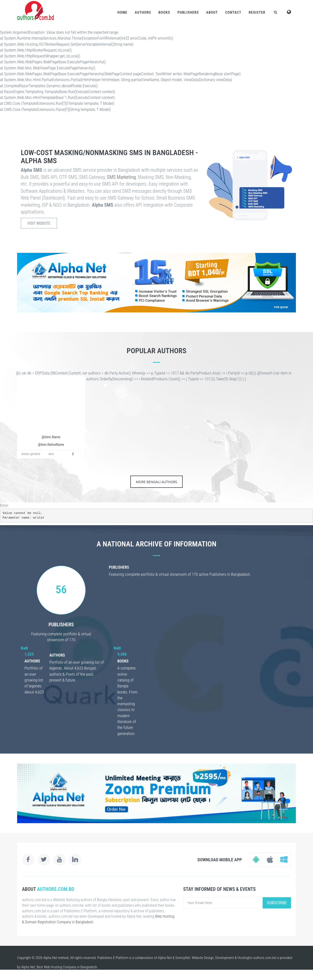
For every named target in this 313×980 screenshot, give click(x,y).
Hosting (243, 958)
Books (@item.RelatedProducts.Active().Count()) (31, 454)
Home (122, 12)
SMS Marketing (121, 177)
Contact (233, 12)
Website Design (203, 958)
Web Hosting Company (60, 967)
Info (51, 454)
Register (257, 12)
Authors (143, 12)
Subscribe (277, 903)
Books (164, 12)
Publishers (188, 12)
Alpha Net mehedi (56, 958)
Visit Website (39, 223)
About (212, 12)
